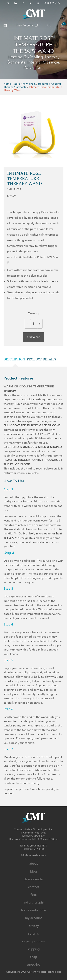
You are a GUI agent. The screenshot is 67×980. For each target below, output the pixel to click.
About (34, 864)
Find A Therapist (33, 903)
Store (17, 84)
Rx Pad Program (34, 941)
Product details (41, 359)
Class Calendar (34, 879)
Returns (33, 934)
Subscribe (34, 965)
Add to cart (33, 337)
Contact (34, 887)
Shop (34, 957)
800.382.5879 (52, 3)
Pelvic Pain (29, 84)
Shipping (33, 949)
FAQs (34, 895)
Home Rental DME (33, 910)
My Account (34, 918)
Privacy (34, 926)
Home (7, 84)
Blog (33, 872)
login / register (27, 25)
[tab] (15, 359)
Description (14, 359)
